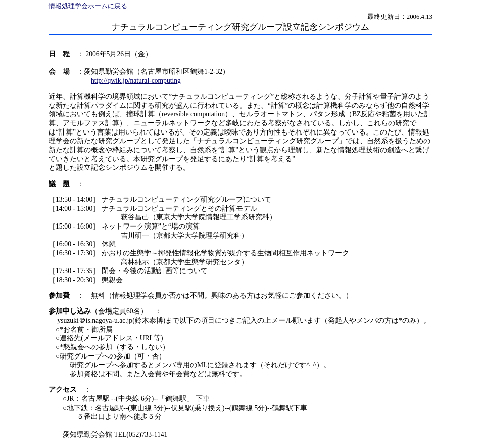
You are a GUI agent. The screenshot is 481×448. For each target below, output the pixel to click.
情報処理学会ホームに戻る (88, 6)
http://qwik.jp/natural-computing (136, 81)
